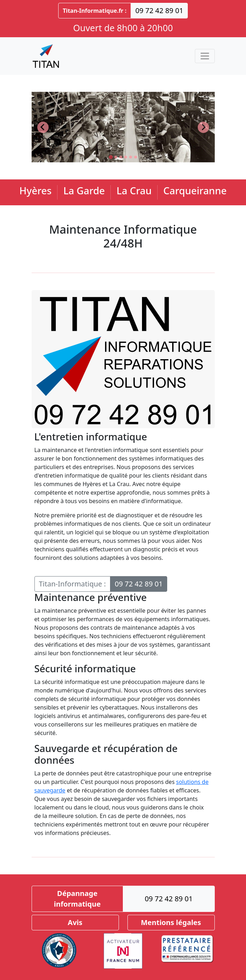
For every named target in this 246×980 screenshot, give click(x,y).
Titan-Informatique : (73, 584)
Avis (75, 922)
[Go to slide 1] (111, 157)
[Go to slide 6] (136, 157)
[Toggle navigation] (205, 56)
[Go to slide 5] (131, 157)
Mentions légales (171, 922)
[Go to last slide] (43, 127)
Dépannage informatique (77, 899)
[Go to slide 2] (116, 157)
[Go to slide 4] (126, 157)
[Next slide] (203, 127)
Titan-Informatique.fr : (95, 11)
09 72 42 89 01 (159, 10)
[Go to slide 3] (121, 157)
